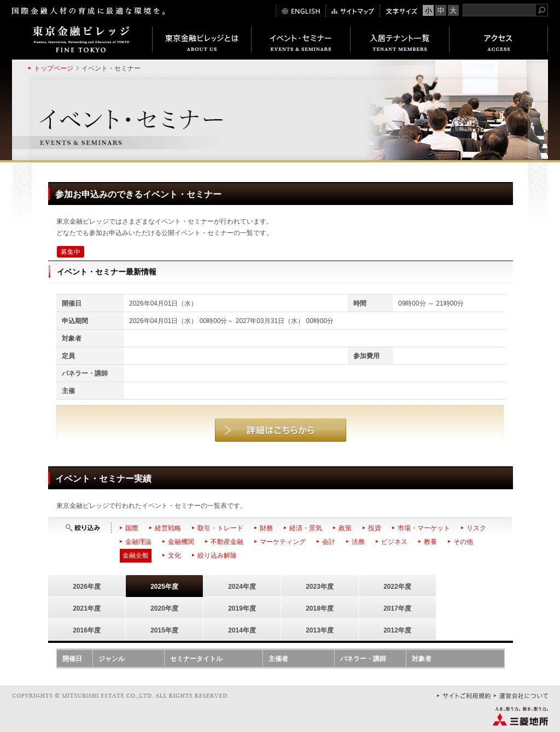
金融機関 (181, 542)
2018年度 (320, 608)
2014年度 (242, 630)
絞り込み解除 (217, 555)
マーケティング (283, 542)
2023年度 (320, 587)
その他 (463, 542)
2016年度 (87, 630)
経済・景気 (306, 528)
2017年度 (397, 608)
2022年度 (397, 587)
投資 (375, 528)
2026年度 (87, 587)
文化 (174, 555)
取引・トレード (220, 528)
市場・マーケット (424, 528)
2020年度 (164, 608)
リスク (476, 528)
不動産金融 (227, 542)
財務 (266, 528)
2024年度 (242, 587)
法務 (358, 542)
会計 (329, 542)
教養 (430, 542)
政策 (345, 528)
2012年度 (397, 630)
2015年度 (164, 630)
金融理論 (138, 542)
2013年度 (320, 630)
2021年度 (87, 608)
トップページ (54, 68)
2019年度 (242, 608)
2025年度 (164, 587)
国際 (132, 528)
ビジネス (394, 542)
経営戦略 (168, 528)
